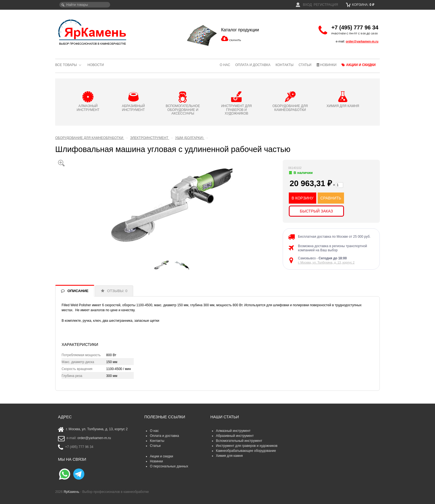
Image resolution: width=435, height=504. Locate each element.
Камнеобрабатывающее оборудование (246, 451)
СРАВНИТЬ (331, 198)
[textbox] (85, 5)
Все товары (66, 65)
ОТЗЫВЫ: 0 (117, 291)
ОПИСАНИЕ (78, 291)
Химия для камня (229, 456)
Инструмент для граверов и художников (247, 446)
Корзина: (360, 5)
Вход (304, 5)
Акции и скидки (359, 65)
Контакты (284, 65)
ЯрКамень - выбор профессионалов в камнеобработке (93, 32)
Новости (96, 65)
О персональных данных (169, 466)
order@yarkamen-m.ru (362, 41)
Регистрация (326, 5)
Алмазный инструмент (233, 431)
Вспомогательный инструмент (239, 441)
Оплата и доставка (253, 65)
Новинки (327, 65)
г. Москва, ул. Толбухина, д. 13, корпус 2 (326, 262)
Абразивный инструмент (235, 436)
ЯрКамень (71, 492)
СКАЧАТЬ (235, 40)
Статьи (305, 65)
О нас (225, 65)
